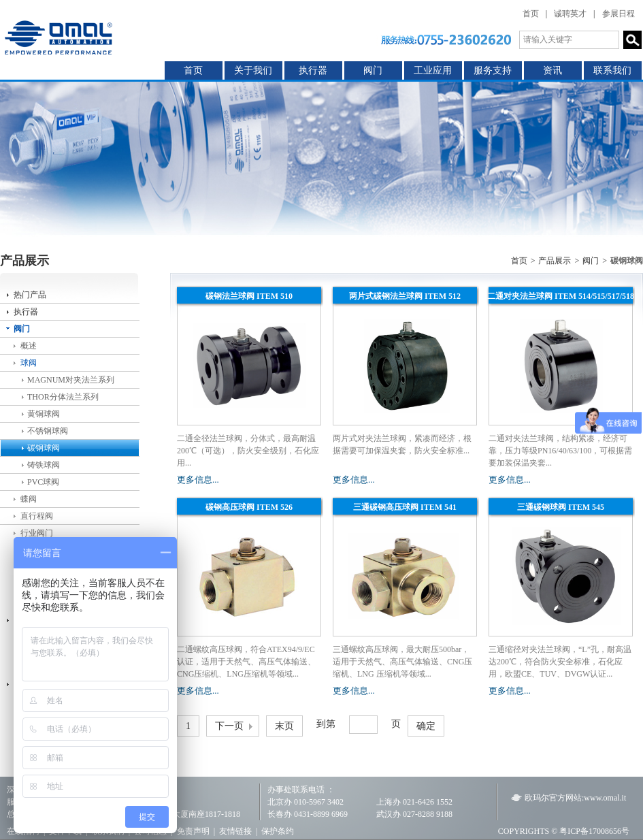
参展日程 (619, 14)
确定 (426, 726)
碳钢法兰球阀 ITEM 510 (249, 296)
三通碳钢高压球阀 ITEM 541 (405, 507)
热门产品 (30, 295)
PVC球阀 (43, 482)
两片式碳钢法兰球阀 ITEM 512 (405, 296)
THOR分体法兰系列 (63, 397)
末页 (284, 726)
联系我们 (612, 70)
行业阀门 (37, 533)
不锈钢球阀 (48, 431)
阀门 (373, 70)
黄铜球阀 (44, 414)
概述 (29, 346)
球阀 (29, 363)
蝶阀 (29, 499)
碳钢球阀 (44, 448)
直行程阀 (37, 516)
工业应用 (433, 70)
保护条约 (278, 831)
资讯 (553, 70)
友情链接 (235, 831)
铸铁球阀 (44, 465)
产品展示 (555, 261)
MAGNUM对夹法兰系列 (71, 380)
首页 (531, 14)
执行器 (313, 70)
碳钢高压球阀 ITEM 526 (249, 507)
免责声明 (193, 831)
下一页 (229, 726)
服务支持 (493, 70)
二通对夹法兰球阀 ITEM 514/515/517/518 (561, 296)
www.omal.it (605, 798)
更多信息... (198, 480)
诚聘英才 (570, 14)
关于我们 (253, 70)
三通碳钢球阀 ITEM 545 (561, 507)
